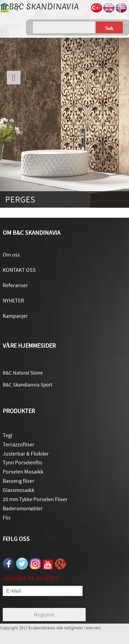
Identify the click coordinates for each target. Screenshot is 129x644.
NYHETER (13, 301)
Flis (7, 518)
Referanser (15, 285)
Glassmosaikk (19, 490)
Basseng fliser (19, 481)
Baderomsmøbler (23, 509)
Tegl (8, 435)
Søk (109, 28)
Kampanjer (15, 316)
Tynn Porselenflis (23, 463)
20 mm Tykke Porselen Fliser (35, 499)
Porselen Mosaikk (23, 472)
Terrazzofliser (19, 445)
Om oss (11, 255)
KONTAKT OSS (19, 270)
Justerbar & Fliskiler (26, 454)
